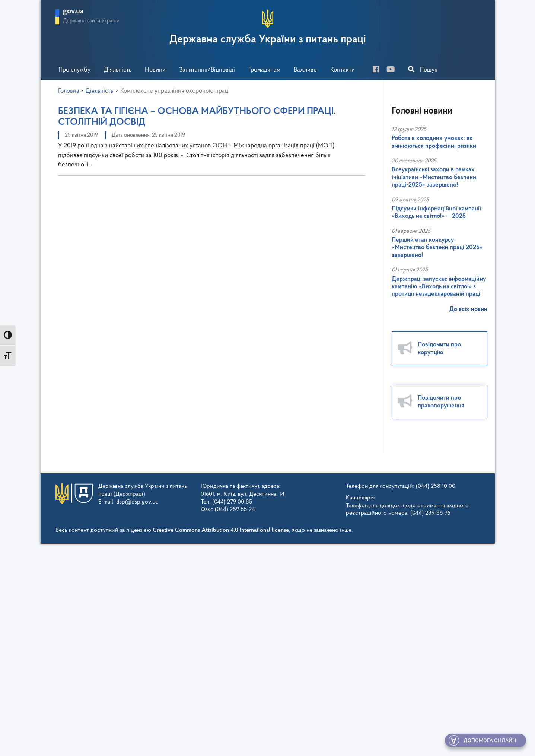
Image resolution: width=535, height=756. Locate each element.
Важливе (305, 70)
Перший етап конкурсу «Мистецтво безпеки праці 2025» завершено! (437, 248)
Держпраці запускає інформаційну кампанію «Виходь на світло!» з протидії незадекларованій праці (439, 287)
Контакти (343, 70)
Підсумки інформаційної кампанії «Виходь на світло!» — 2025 (436, 212)
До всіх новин (468, 309)
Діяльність (118, 70)
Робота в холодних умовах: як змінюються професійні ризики (434, 142)
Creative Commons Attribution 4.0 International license (221, 530)
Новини (155, 70)
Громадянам (264, 70)
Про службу (74, 70)
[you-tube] (394, 70)
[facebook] (379, 70)
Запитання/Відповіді (207, 70)
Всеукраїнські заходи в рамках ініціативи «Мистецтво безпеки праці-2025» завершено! (434, 177)
